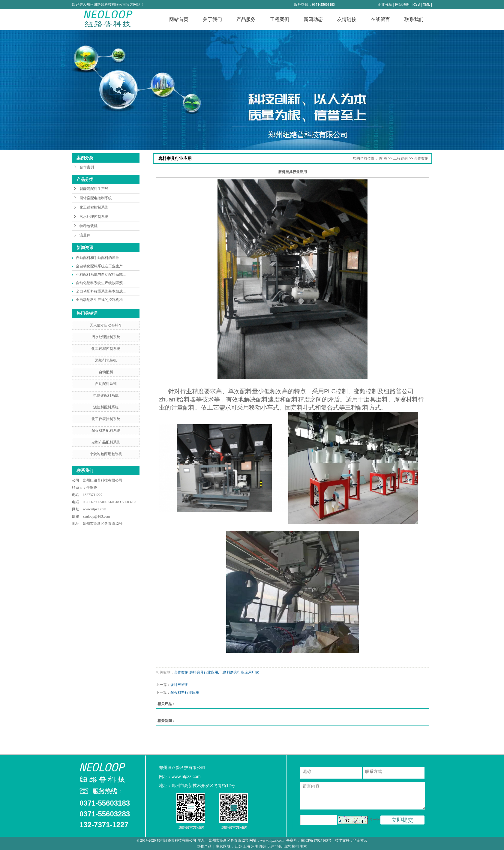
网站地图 (402, 5)
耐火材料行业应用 (185, 692)
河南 (255, 846)
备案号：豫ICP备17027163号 (309, 840)
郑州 (263, 846)
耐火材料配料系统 (106, 431)
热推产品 (204, 846)
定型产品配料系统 (106, 442)
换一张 (374, 820)
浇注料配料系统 (106, 407)
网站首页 (179, 19)
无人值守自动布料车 (106, 325)
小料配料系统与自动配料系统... (101, 275)
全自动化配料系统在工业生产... (101, 266)
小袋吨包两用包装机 (106, 454)
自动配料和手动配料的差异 (97, 258)
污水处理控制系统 (94, 217)
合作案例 (87, 167)
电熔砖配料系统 (106, 395)
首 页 (383, 158)
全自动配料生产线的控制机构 (99, 300)
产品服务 (246, 19)
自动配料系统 (106, 384)
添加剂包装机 (106, 360)
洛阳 (279, 846)
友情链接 (347, 19)
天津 (271, 846)
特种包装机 (88, 226)
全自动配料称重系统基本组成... (101, 291)
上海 (247, 846)
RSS (416, 5)
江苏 (238, 846)
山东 (287, 846)
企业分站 (385, 5)
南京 (303, 846)
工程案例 (280, 19)
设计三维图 (179, 685)
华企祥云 (360, 840)
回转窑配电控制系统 (96, 198)
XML (426, 5)
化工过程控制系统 (94, 207)
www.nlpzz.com (94, 509)
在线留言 (380, 19)
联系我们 (414, 19)
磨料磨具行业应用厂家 (241, 672)
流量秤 (85, 235)
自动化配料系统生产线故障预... (101, 283)
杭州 (295, 846)
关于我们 (212, 19)
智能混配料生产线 (94, 189)
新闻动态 (313, 19)
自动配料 (106, 372)
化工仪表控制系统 (106, 419)
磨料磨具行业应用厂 (205, 672)
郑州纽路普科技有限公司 (103, 480)
